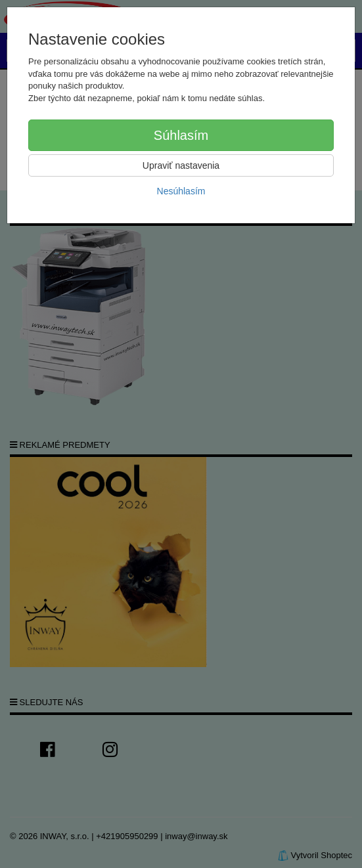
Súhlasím (181, 135)
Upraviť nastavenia (181, 165)
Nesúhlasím (181, 191)
